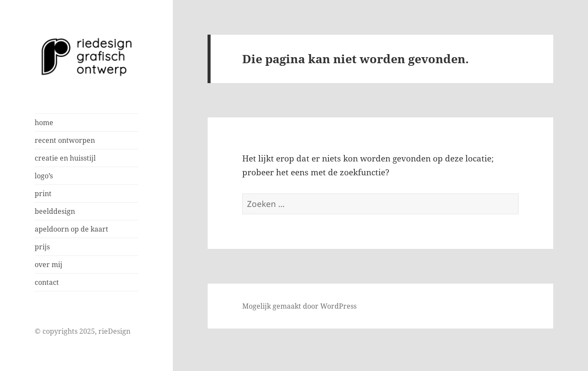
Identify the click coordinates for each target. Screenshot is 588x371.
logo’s (44, 176)
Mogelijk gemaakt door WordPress (299, 306)
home (44, 123)
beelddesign (55, 211)
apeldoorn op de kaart (71, 229)
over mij (49, 265)
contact (47, 282)
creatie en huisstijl (65, 158)
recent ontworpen (65, 140)
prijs (42, 247)
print (43, 194)
